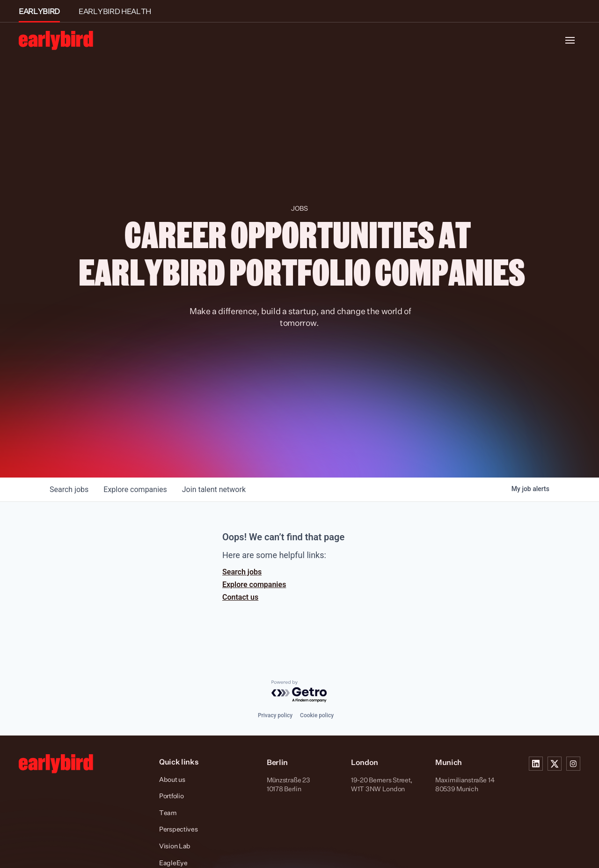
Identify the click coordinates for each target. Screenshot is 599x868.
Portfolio (171, 796)
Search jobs (242, 572)
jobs (69, 489)
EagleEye (173, 863)
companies (135, 489)
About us (172, 779)
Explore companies (254, 585)
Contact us (240, 597)
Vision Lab (175, 846)
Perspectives (179, 829)
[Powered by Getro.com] (299, 692)
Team (168, 813)
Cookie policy (317, 715)
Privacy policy (275, 715)
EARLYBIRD (39, 11)
